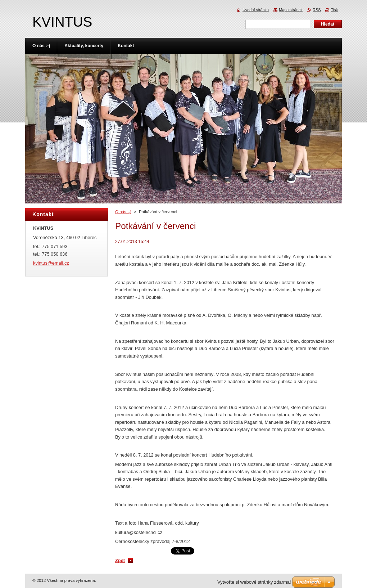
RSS (317, 10)
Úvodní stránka (256, 10)
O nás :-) (123, 212)
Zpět (120, 560)
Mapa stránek (291, 10)
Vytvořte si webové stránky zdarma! (254, 582)
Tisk (334, 10)
